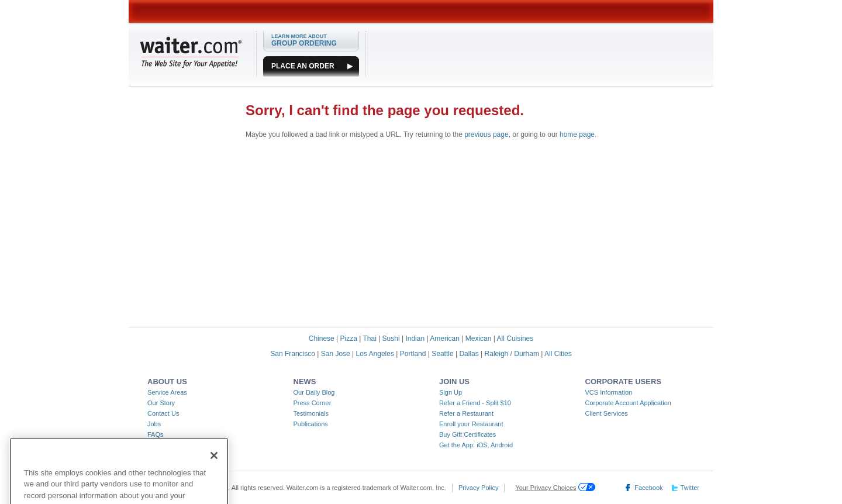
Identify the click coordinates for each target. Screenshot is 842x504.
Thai (369, 339)
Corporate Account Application (628, 403)
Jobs (154, 424)
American (445, 339)
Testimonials (311, 413)
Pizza (349, 339)
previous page (486, 134)
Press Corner (313, 403)
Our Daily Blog (314, 392)
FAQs (156, 434)
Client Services (607, 413)
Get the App (456, 445)
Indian (415, 339)
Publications (311, 424)
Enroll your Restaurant (471, 424)
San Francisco (293, 354)
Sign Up (451, 392)
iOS (482, 445)
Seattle (442, 354)
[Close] (214, 464)
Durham (527, 354)
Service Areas (167, 392)
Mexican (479, 339)
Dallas (469, 354)
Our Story (161, 403)
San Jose (336, 354)
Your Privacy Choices (546, 488)
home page (577, 134)
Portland (413, 354)
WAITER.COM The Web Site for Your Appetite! (191, 52)
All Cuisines (515, 339)
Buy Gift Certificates (467, 434)
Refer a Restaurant (466, 413)
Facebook (648, 488)
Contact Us (163, 413)
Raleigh (497, 354)
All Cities (558, 354)
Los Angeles (375, 354)
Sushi (391, 339)
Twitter (690, 488)
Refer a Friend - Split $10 (475, 403)
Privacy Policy (478, 488)
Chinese (322, 339)
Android (502, 445)
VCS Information (609, 392)
